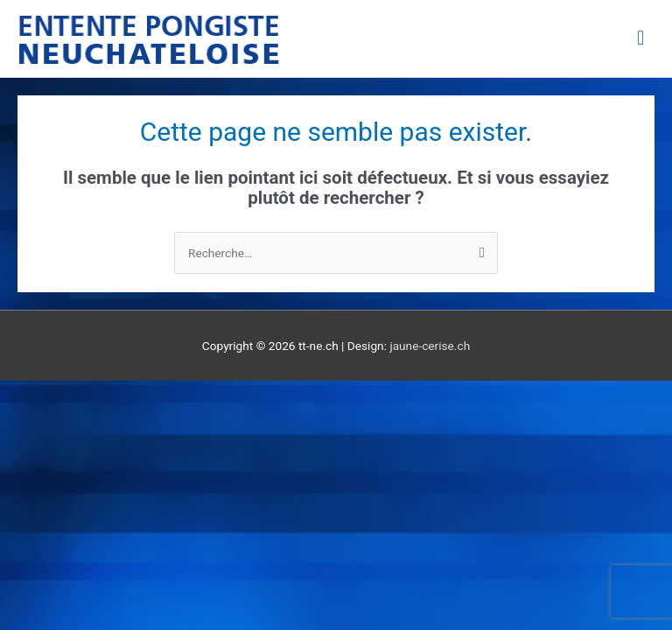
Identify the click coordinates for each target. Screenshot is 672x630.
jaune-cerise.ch (430, 346)
